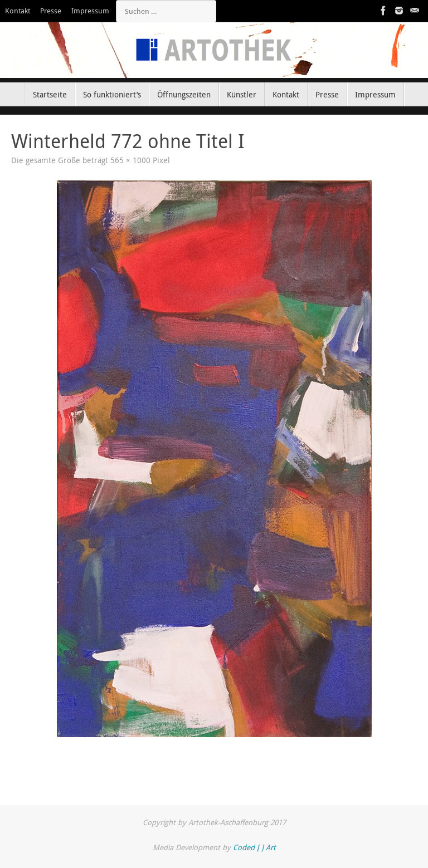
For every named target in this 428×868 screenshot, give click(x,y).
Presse (51, 11)
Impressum (90, 11)
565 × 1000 (130, 160)
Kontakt (18, 11)
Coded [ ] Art (254, 847)
